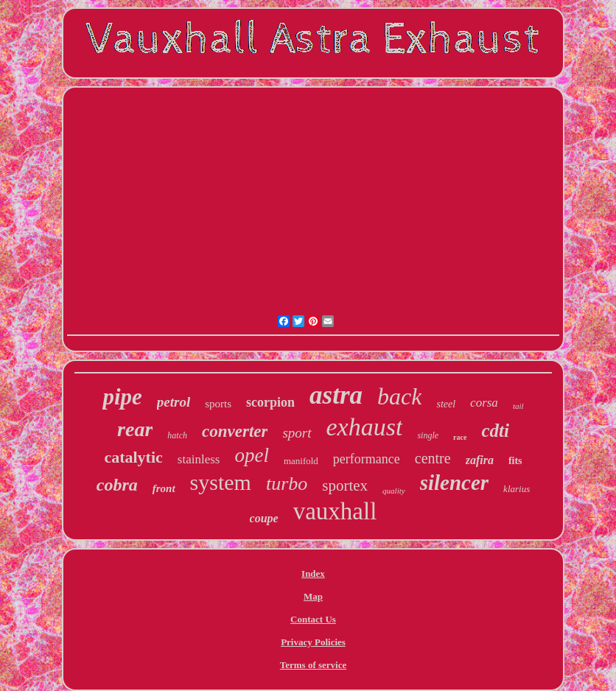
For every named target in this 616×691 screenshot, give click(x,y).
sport (297, 433)
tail (518, 406)
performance (367, 459)
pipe (122, 397)
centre (433, 458)
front (164, 488)
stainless (199, 459)
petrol (174, 402)
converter (235, 431)
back (399, 396)
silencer (454, 483)
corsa (484, 403)
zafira (480, 460)
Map (313, 596)
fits (515, 461)
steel (446, 404)
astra (336, 395)
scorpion (270, 402)
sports (218, 404)
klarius (517, 489)
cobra (117, 485)
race (460, 437)
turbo (287, 484)
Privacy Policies (313, 642)
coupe (264, 518)
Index (313, 574)
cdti (495, 431)
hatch (177, 435)
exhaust (365, 427)
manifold (301, 461)
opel (252, 455)
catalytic (133, 457)
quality (394, 491)
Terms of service (314, 665)
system (221, 482)
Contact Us (313, 619)
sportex (345, 485)
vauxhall (335, 511)
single (428, 435)
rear (135, 429)
